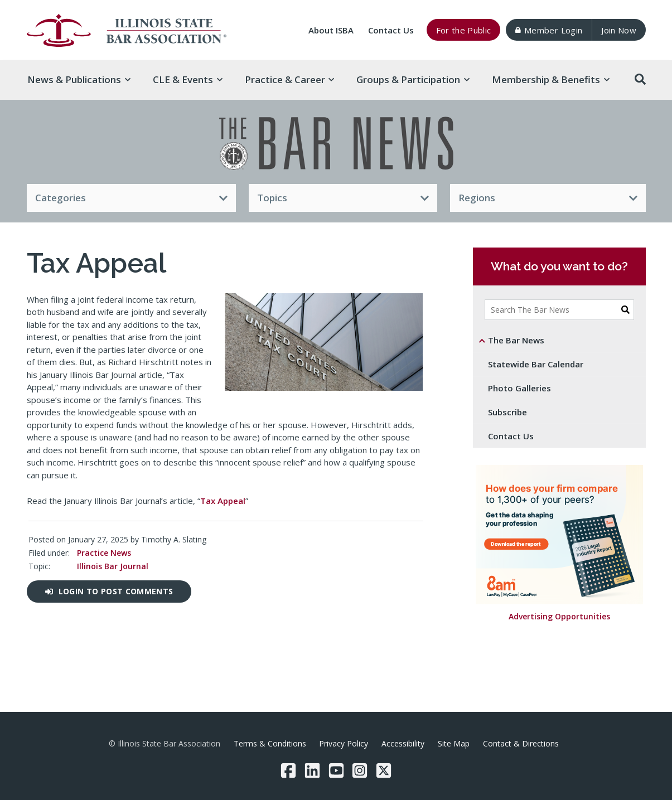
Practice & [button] (290, 79)
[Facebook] (288, 770)
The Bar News (516, 340)
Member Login (549, 30)
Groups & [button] (413, 79)
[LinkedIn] (312, 770)
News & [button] (79, 79)
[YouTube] (336, 770)
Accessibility (403, 743)
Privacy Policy (344, 743)
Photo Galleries (519, 388)
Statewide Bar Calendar (536, 364)
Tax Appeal (223, 501)
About (331, 30)
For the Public (464, 30)
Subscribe (507, 412)
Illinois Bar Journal (112, 566)
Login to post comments (109, 591)
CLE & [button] (188, 79)
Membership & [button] (551, 79)
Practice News (103, 553)
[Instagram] (360, 770)
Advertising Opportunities (559, 617)
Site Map (454, 743)
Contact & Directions (521, 743)
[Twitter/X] (384, 770)
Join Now (619, 30)
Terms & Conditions (270, 743)
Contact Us (391, 30)
